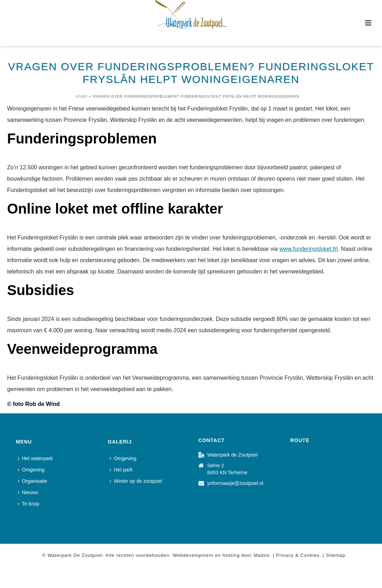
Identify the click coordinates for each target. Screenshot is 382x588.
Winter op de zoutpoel (136, 481)
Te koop (29, 504)
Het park (121, 470)
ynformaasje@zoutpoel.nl (235, 483)
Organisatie (33, 481)
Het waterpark (35, 458)
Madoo (262, 555)
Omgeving (31, 470)
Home (82, 97)
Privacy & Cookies (298, 555)
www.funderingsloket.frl (308, 249)
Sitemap (336, 555)
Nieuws (28, 492)
